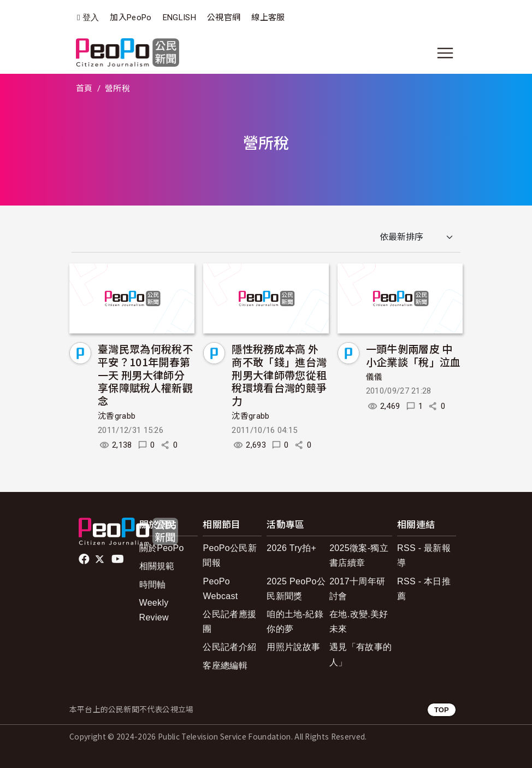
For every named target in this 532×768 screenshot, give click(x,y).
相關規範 (157, 566)
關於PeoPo (162, 548)
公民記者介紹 (229, 647)
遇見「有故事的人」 (360, 654)
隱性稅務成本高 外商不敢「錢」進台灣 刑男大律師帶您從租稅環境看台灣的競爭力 (279, 374)
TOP (442, 710)
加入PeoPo (131, 17)
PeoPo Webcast (220, 589)
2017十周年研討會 (357, 589)
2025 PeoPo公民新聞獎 (296, 589)
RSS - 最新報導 (424, 555)
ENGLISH (179, 17)
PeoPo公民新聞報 (230, 555)
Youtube (119, 559)
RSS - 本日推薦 (424, 589)
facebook (85, 559)
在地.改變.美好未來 (359, 622)
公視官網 (224, 17)
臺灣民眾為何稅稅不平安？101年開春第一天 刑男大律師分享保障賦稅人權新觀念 (145, 374)
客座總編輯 (225, 666)
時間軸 (153, 585)
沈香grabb (117, 416)
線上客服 (268, 17)
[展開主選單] (445, 53)
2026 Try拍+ (291, 548)
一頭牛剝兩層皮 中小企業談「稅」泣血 (413, 355)
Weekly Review (154, 610)
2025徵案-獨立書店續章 (359, 555)
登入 (91, 18)
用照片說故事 (293, 647)
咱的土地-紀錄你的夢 (295, 622)
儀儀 (374, 377)
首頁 (84, 89)
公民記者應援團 (229, 622)
